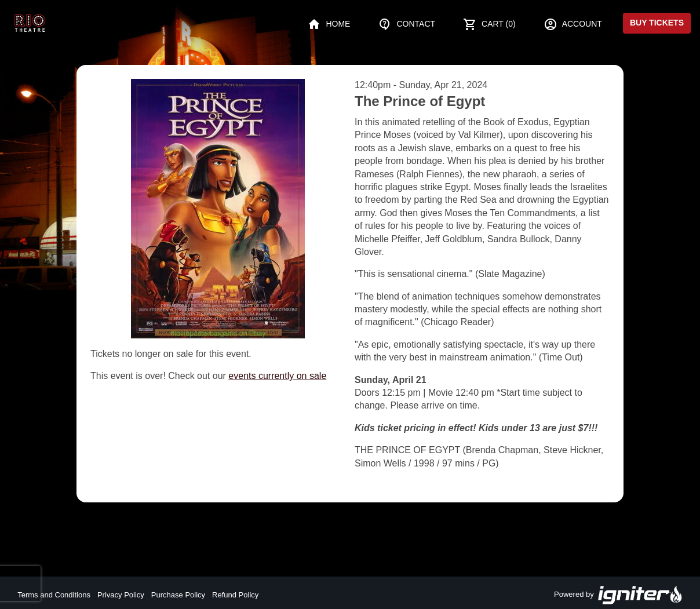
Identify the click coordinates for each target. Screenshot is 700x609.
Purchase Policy (178, 595)
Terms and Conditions (54, 595)
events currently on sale (277, 376)
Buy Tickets (657, 23)
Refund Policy (235, 595)
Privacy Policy (121, 595)
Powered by (618, 595)
